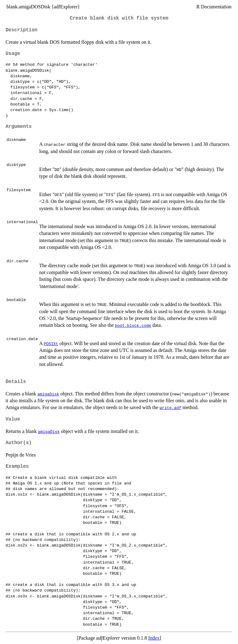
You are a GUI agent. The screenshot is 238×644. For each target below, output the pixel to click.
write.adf (170, 408)
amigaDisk (48, 394)
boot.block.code (133, 325)
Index (154, 638)
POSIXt (51, 344)
